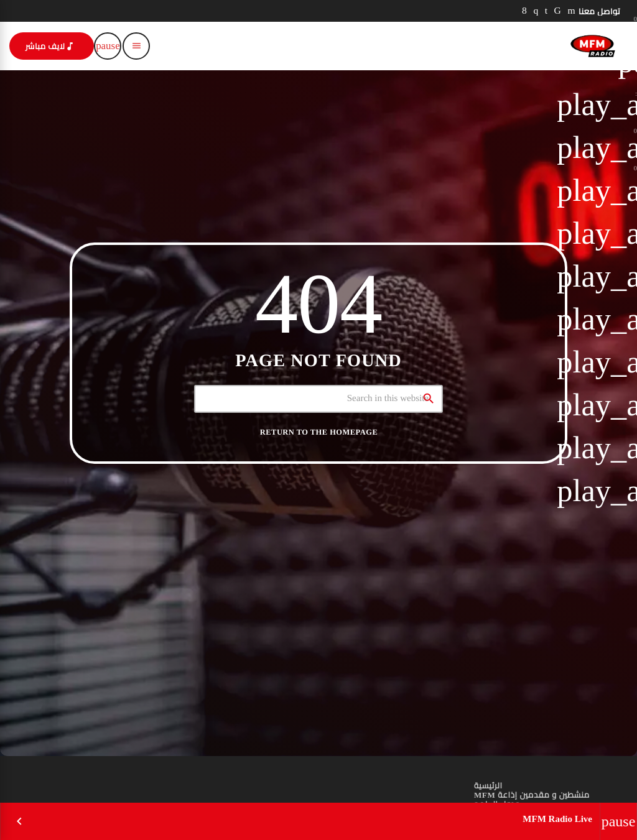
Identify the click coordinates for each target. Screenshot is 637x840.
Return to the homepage (319, 432)
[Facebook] (524, 11)
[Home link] (593, 46)
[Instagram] (536, 11)
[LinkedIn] (546, 11)
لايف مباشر (50, 46)
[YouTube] (571, 11)
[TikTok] (558, 11)
